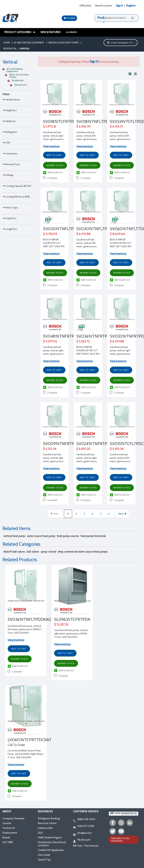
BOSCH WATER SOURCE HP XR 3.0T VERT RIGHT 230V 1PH (88, 350)
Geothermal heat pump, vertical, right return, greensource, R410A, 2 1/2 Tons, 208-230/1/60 (120, 354)
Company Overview (14, 818)
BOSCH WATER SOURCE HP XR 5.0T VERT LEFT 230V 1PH (121, 243)
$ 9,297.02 (50, 341)
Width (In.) (9, 135)
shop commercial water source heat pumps (83, 552)
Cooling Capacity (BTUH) (17, 243)
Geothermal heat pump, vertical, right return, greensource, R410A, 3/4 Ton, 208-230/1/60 (54, 461)
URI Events (86, 6)
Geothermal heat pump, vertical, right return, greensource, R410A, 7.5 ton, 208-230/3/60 (71, 634)
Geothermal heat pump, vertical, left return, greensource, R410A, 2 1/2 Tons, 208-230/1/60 (87, 246)
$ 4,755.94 (50, 234)
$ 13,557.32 (61, 625)
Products (103, 18)
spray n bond (48, 552)
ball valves (33, 552)
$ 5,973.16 (50, 127)
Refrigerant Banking (49, 818)
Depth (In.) (9, 297)
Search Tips (44, 860)
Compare (50, 178)
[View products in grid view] (130, 74)
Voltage (8, 225)
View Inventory (51, 146)
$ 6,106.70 (83, 127)
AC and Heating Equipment (29, 43)
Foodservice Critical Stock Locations (52, 844)
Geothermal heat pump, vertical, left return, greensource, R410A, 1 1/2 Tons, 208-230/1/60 (87, 139)
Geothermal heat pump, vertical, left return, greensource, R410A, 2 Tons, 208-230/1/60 (120, 139)
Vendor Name (11, 100)
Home (7, 43)
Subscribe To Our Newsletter (120, 839)
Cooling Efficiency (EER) (16, 261)
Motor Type (10, 279)
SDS (40, 833)
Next (123, 514)
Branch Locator (104, 6)
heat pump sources (68, 536)
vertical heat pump (14, 536)
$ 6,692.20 (83, 449)
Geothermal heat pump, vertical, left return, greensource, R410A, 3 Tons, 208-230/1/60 (25, 629)
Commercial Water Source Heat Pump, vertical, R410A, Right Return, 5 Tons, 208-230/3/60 (26, 754)
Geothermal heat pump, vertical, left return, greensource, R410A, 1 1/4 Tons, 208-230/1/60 (120, 461)
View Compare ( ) (121, 43)
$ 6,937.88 (83, 234)
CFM (6, 171)
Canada (7, 823)
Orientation (10, 189)
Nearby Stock (55, 165)
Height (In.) (10, 117)
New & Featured (51, 32)
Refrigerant (10, 153)
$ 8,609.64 (117, 234)
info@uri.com (82, 833)
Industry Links (45, 828)
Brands (6, 838)
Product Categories (20, 32)
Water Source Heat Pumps (64, 43)
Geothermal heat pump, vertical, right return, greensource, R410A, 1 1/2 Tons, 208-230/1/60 (53, 139)
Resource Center (47, 823)
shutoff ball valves (14, 552)
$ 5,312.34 (50, 449)
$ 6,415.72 (116, 127)
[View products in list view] (135, 74)
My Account (82, 840)
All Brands (71, 32)
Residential (10, 49)
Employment (10, 833)
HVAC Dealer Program (50, 838)
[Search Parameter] (18, 107)
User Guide (44, 855)
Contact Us (9, 828)
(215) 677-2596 (84, 826)
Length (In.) (10, 315)
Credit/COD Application (51, 850)
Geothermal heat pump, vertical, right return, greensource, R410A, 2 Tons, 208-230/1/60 (87, 461)
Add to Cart (54, 155)
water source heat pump (41, 536)
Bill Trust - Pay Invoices (86, 846)
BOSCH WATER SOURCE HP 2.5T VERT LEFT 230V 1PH (54, 243)
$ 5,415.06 (117, 449)
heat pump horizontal (93, 536)
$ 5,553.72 (83, 341)
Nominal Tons (11, 207)
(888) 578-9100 (84, 819)
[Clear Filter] (17, 69)
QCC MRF (8, 842)
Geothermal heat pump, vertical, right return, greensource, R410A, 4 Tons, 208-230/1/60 (54, 354)
